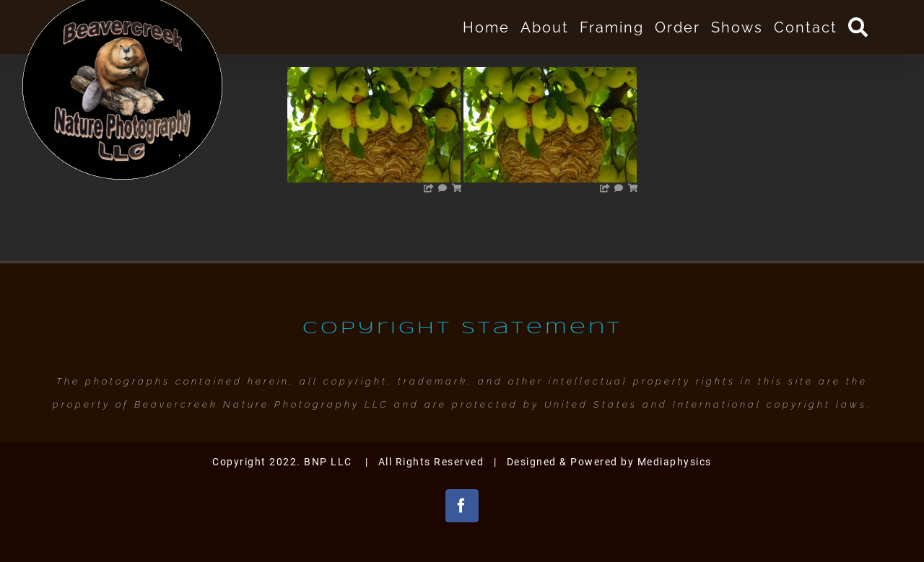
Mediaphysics (675, 462)
